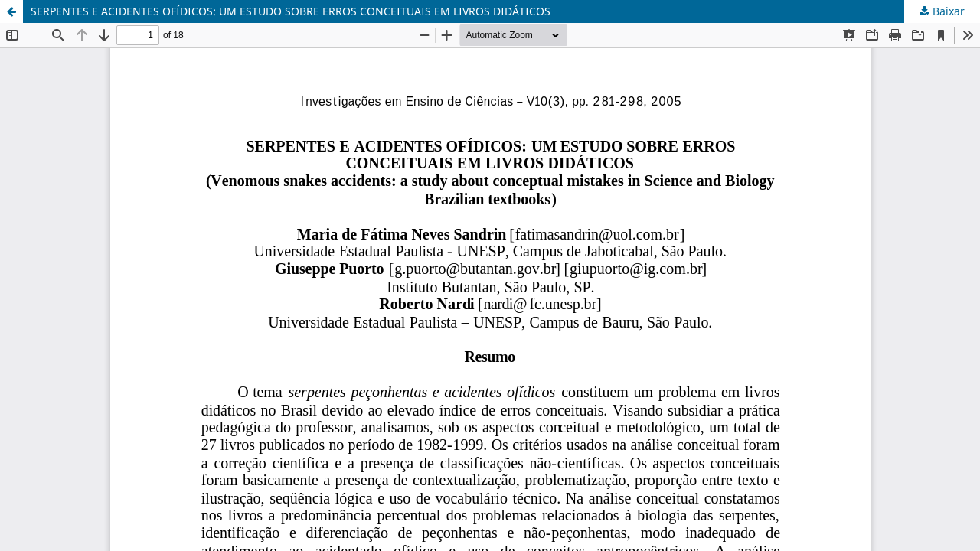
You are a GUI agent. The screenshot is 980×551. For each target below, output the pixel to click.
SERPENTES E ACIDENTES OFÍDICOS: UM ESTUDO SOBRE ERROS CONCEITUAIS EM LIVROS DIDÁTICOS (291, 11)
